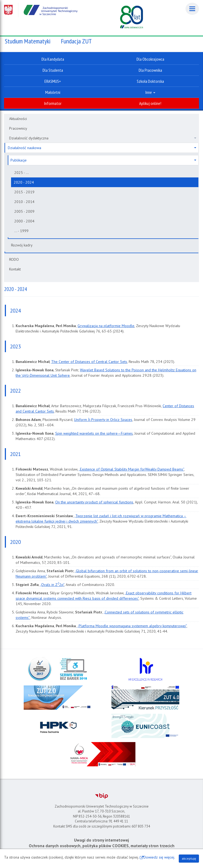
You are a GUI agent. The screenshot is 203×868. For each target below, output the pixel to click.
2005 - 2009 (24, 211)
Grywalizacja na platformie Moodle (106, 326)
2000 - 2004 (24, 221)
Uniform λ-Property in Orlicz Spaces (103, 420)
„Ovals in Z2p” (52, 585)
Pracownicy (18, 128)
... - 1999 (21, 231)
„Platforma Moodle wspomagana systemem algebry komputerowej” (132, 626)
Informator (53, 103)
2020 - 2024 (24, 182)
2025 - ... (22, 173)
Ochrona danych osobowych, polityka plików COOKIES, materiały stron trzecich (102, 846)
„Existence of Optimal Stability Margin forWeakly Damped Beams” (131, 469)
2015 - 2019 (24, 192)
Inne (150, 92)
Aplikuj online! (150, 103)
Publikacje (103, 160)
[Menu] (192, 9)
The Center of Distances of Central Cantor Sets (89, 362)
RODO (14, 259)
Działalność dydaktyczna (103, 138)
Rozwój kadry (22, 245)
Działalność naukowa (102, 148)
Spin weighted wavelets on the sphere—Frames (94, 433)
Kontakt (15, 269)
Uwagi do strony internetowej (101, 840)
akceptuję (189, 858)
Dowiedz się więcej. (159, 857)
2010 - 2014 (24, 202)
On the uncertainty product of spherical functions (94, 502)
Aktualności (18, 119)
